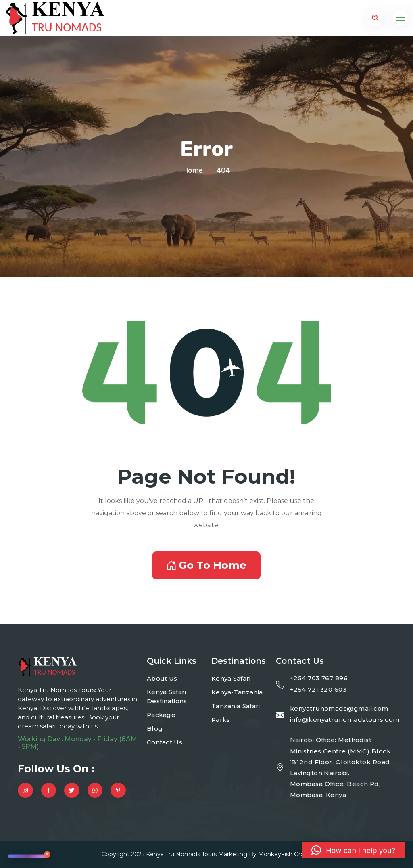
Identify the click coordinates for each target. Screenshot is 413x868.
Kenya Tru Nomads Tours (181, 854)
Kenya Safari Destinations (167, 696)
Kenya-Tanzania (237, 692)
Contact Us (165, 742)
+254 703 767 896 (319, 678)
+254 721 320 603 (318, 689)
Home (193, 170)
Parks (221, 720)
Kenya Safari (231, 678)
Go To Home (206, 565)
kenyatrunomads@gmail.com (339, 708)
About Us (162, 678)
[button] (353, 850)
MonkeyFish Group (285, 854)
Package (161, 715)
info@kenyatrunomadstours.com (345, 720)
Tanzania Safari (236, 706)
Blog (155, 729)
